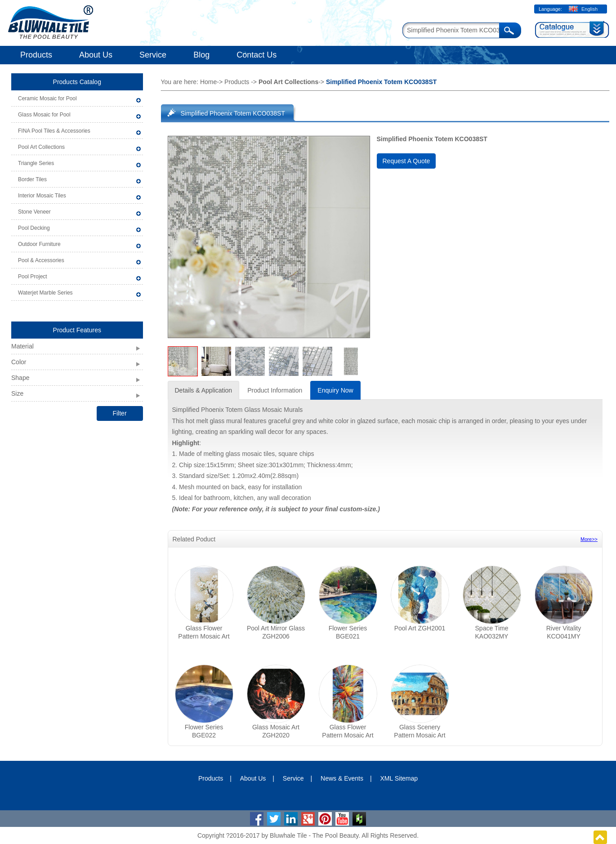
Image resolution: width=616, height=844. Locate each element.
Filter (119, 413)
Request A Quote (406, 161)
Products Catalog (77, 82)
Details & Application (204, 390)
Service (153, 55)
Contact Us (257, 55)
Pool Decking (34, 228)
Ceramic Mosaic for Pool (47, 98)
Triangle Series (36, 163)
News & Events (342, 778)
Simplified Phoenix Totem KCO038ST (233, 113)
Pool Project (33, 277)
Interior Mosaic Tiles (42, 196)
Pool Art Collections (41, 147)
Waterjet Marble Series (45, 293)
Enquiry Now (335, 390)
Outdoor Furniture (39, 244)
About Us (96, 55)
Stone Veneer (34, 212)
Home (208, 82)
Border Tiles (32, 179)
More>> (589, 539)
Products (36, 55)
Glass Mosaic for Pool (44, 115)
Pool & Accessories (41, 260)
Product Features (77, 330)
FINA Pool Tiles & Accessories (54, 131)
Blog (201, 55)
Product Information (275, 390)
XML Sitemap (399, 778)
